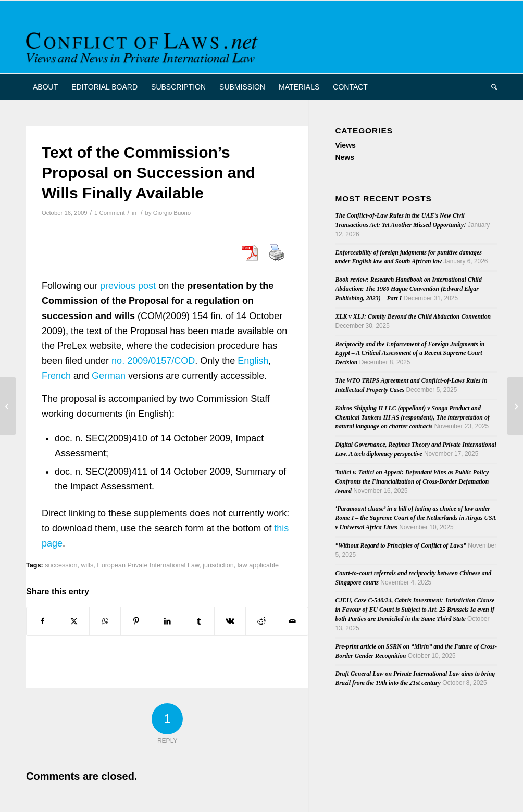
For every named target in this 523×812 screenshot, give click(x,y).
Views (345, 145)
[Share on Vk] (230, 621)
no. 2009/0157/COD (153, 361)
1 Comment (110, 213)
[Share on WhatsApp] (105, 621)
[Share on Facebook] (42, 621)
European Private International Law (148, 565)
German (109, 376)
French (56, 376)
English (253, 361)
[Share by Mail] (292, 621)
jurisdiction (218, 565)
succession (61, 565)
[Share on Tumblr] (199, 621)
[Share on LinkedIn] (167, 621)
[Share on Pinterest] (136, 621)
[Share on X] (74, 621)
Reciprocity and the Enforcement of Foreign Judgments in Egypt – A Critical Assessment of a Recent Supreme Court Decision (410, 353)
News (345, 157)
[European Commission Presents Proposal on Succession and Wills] (8, 406)
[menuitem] (45, 87)
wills (87, 565)
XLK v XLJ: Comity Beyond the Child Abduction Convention (413, 316)
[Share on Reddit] (261, 621)
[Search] (491, 87)
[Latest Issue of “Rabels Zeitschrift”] (515, 406)
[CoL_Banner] (144, 46)
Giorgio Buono (172, 213)
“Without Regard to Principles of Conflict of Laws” (401, 545)
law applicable (258, 565)
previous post (128, 286)
